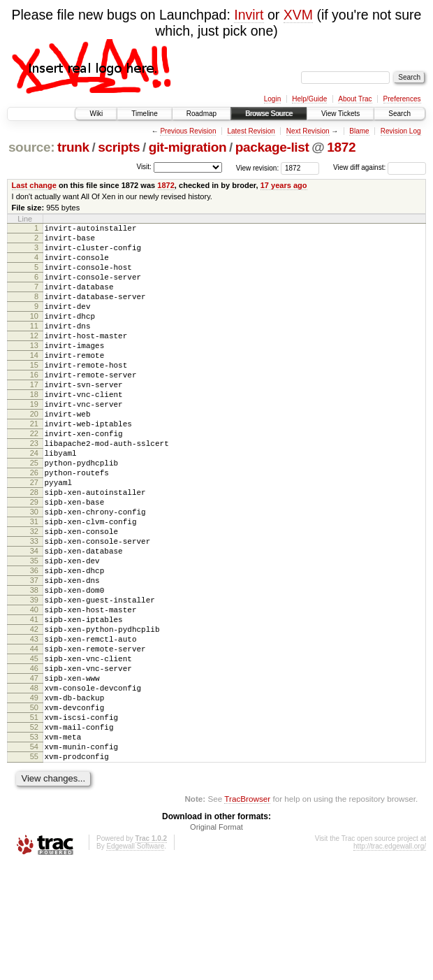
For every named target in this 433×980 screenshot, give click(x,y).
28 (34, 549)
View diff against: (380, 167)
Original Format (216, 942)
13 (34, 370)
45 (34, 751)
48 (34, 786)
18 (34, 430)
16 (34, 406)
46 (34, 763)
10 (34, 335)
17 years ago (284, 185)
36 (34, 644)
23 (34, 489)
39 (34, 679)
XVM (298, 15)
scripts (119, 147)
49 (34, 798)
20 (34, 454)
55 (34, 870)
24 (34, 501)
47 (34, 774)
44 (34, 739)
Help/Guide (309, 99)
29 (34, 561)
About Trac (355, 99)
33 (34, 608)
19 (34, 442)
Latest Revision (251, 131)
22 (34, 477)
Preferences (402, 99)
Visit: (144, 167)
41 (34, 703)
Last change (34, 185)
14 (34, 382)
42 (34, 715)
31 (34, 584)
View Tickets (340, 114)
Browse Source (269, 114)
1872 (341, 147)
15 (34, 394)
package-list (272, 147)
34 (34, 620)
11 (34, 347)
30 (34, 572)
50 (34, 810)
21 (34, 466)
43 (34, 727)
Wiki (96, 114)
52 (34, 834)
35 (34, 632)
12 (34, 359)
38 (34, 668)
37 (34, 656)
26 (34, 525)
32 (34, 596)
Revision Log (401, 131)
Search (399, 114)
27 (34, 537)
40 (34, 691)
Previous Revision (188, 131)
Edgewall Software (135, 961)
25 (34, 513)
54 (34, 858)
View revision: (258, 167)
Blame (359, 131)
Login (272, 99)
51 (34, 822)
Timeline (144, 114)
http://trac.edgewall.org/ (390, 961)
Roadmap (201, 114)
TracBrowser (247, 914)
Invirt (249, 15)
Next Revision (308, 131)
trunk (73, 147)
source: (31, 147)
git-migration (188, 147)
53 (34, 846)
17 (34, 418)
